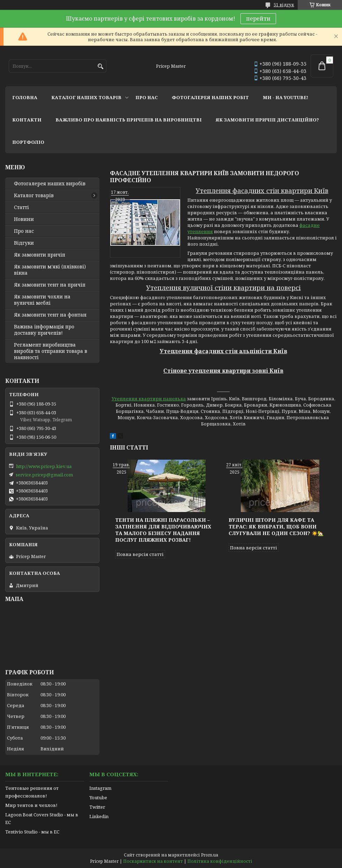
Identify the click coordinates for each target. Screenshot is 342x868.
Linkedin (99, 816)
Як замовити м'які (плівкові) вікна (50, 270)
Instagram (100, 788)
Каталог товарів (34, 195)
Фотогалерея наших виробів (50, 184)
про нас (147, 97)
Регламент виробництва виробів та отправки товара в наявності (51, 351)
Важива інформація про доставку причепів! (44, 330)
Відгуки (24, 243)
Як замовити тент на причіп (50, 285)
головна (25, 97)
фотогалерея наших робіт (210, 97)
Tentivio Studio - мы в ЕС (32, 832)
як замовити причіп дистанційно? (267, 120)
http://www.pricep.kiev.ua (44, 466)
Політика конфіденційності (220, 861)
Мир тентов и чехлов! (31, 805)
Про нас (24, 231)
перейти (258, 18)
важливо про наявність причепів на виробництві (129, 120)
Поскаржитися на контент (153, 861)
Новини (24, 219)
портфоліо (28, 142)
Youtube (98, 797)
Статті (21, 207)
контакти (27, 120)
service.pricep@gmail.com (44, 475)
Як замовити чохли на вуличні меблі (42, 300)
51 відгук (284, 5)
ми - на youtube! (285, 97)
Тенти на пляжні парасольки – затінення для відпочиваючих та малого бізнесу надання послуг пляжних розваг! (163, 530)
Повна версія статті (140, 554)
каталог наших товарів (86, 97)
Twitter (97, 807)
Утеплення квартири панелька (149, 399)
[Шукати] (100, 66)
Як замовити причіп (40, 255)
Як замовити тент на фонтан (50, 315)
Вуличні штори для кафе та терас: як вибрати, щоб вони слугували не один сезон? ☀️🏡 (276, 526)
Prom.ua (210, 855)
